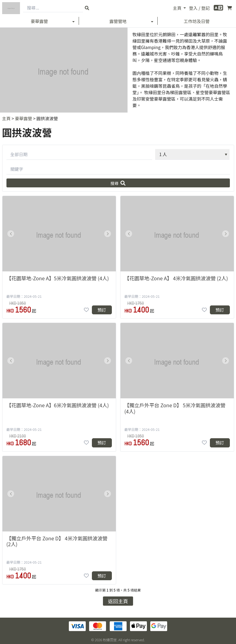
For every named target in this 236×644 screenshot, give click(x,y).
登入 (193, 8)
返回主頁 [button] (118, 601)
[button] (11, 234)
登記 (206, 8)
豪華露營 (39, 21)
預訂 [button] (102, 310)
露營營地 (118, 21)
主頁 (177, 8)
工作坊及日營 (197, 21)
